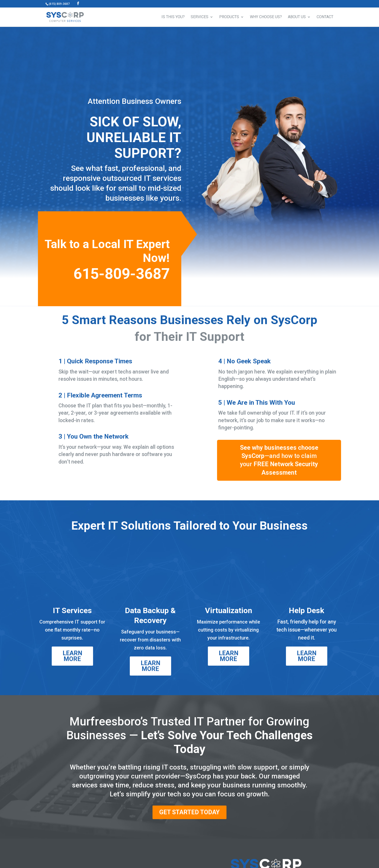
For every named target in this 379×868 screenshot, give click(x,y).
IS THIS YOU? (173, 17)
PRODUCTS (229, 17)
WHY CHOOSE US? (266, 17)
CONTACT (325, 17)
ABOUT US (297, 17)
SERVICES (200, 17)
